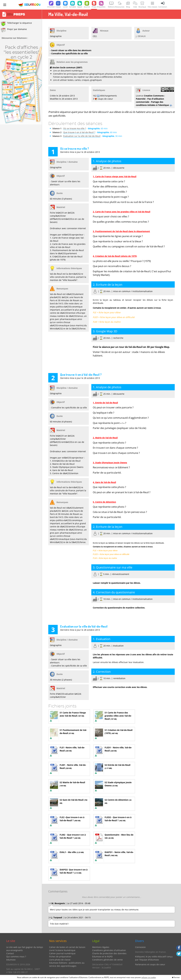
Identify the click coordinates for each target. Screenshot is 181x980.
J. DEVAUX (141, 36)
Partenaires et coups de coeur (150, 964)
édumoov (11, 960)
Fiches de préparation (60, 957)
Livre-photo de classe (60, 960)
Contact (10, 953)
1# (50, 903)
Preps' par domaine (14, 30)
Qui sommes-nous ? (16, 957)
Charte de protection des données (109, 953)
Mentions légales (101, 947)
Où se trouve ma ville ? (75, 128)
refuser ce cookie (149, 977)
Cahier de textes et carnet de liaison (67, 947)
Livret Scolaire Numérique (62, 950)
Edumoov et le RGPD (102, 957)
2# (50, 917)
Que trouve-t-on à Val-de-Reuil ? (79, 132)
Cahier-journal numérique (62, 953)
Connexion (140, 947)
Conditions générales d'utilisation (109, 950)
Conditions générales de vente (107, 960)
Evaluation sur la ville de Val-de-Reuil (82, 136)
